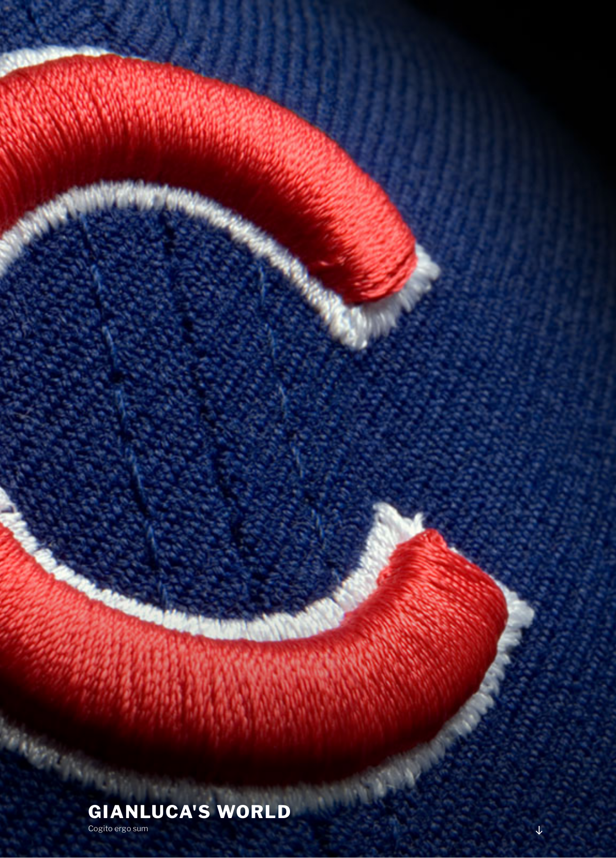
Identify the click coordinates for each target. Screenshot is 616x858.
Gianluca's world (190, 812)
